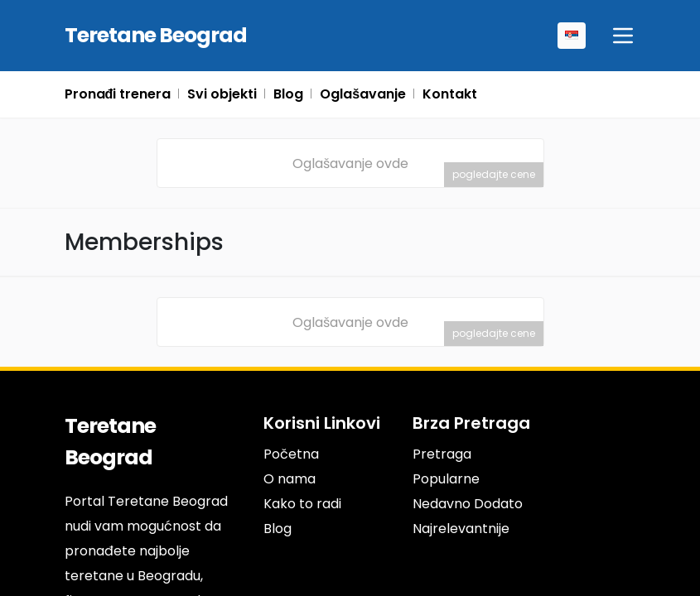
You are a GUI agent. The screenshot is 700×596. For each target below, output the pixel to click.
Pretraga (442, 454)
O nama (290, 479)
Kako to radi (302, 504)
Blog (278, 529)
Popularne (446, 479)
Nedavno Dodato (468, 504)
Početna (290, 454)
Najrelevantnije (461, 529)
